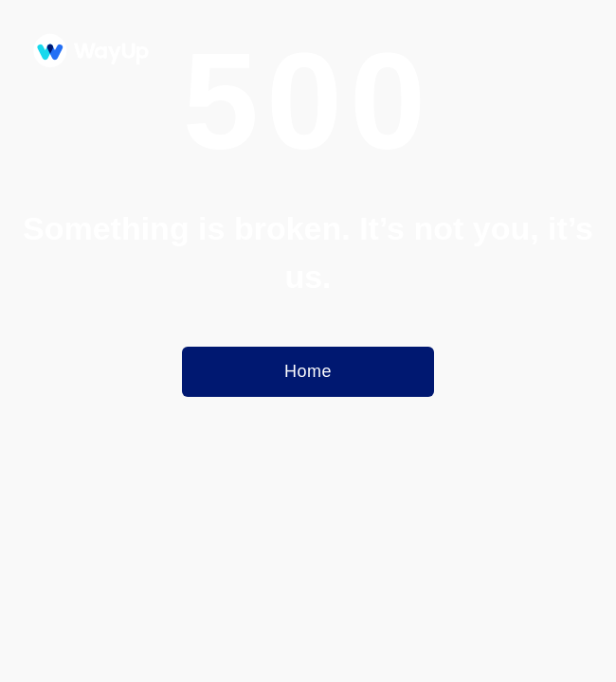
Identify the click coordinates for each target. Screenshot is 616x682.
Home (308, 371)
